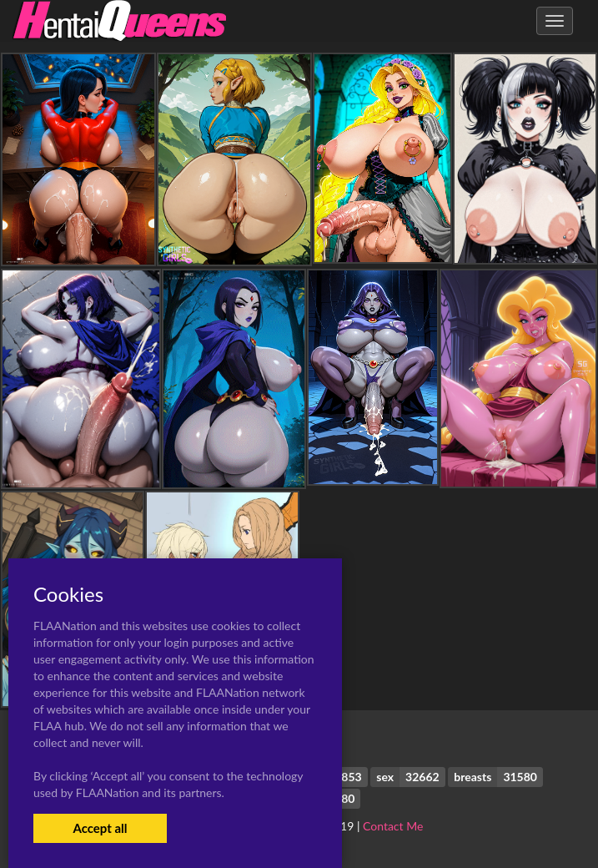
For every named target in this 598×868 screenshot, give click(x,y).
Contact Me (393, 826)
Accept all (100, 828)
